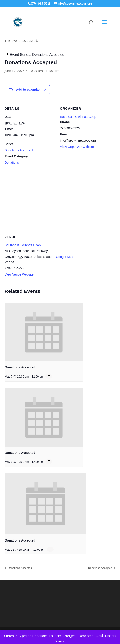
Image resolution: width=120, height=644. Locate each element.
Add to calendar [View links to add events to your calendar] (28, 90)
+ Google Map (63, 257)
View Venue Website (19, 274)
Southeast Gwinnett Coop (78, 117)
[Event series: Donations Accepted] (49, 376)
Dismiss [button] (60, 641)
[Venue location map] (60, 201)
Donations (12, 162)
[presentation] (44, 332)
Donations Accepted (19, 150)
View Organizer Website (77, 147)
